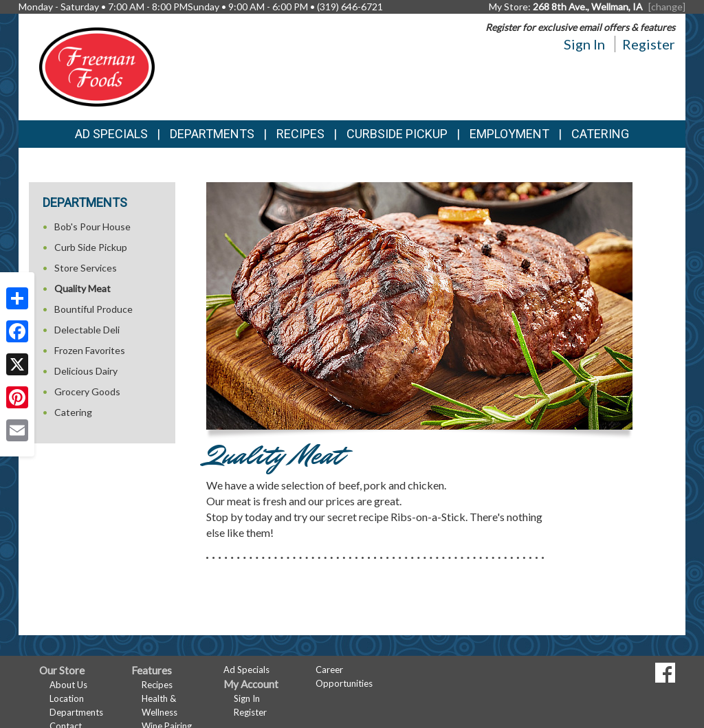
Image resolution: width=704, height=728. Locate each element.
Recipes (300, 134)
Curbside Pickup (397, 134)
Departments (76, 712)
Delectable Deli (87, 330)
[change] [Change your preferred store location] (667, 7)
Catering (600, 134)
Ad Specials (111, 134)
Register (649, 44)
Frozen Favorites (90, 350)
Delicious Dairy (86, 371)
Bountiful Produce (93, 309)
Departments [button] (212, 134)
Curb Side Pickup (91, 247)
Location (67, 698)
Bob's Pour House (92, 227)
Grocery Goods (87, 391)
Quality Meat (82, 288)
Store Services (86, 268)
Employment (509, 134)
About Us (68, 685)
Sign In (584, 44)
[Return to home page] (97, 66)
